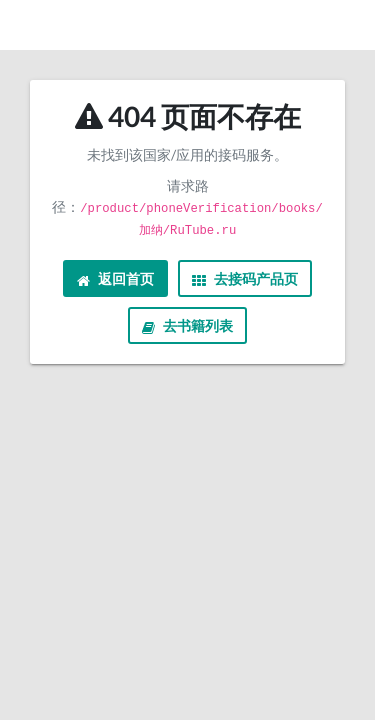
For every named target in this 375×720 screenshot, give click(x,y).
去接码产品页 (245, 278)
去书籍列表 (187, 325)
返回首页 (115, 278)
